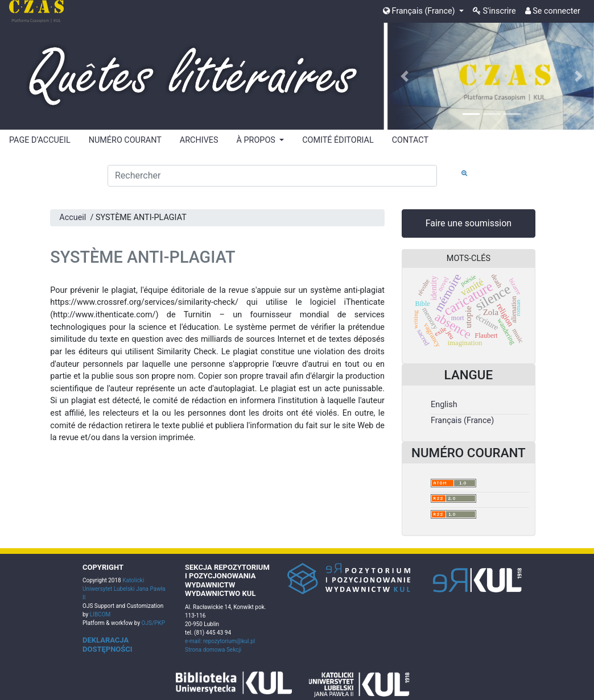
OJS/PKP (152, 623)
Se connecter (553, 11)
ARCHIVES (199, 140)
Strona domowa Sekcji (213, 650)
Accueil (73, 218)
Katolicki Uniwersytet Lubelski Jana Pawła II (124, 589)
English (444, 405)
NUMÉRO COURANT (125, 140)
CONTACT (410, 140)
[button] (405, 76)
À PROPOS (257, 140)
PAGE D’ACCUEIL (40, 140)
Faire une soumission (469, 223)
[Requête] (272, 176)
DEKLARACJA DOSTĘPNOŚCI (108, 645)
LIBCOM (100, 614)
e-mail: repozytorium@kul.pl (220, 641)
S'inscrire (494, 11)
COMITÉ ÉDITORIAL (338, 140)
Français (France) (420, 11)
